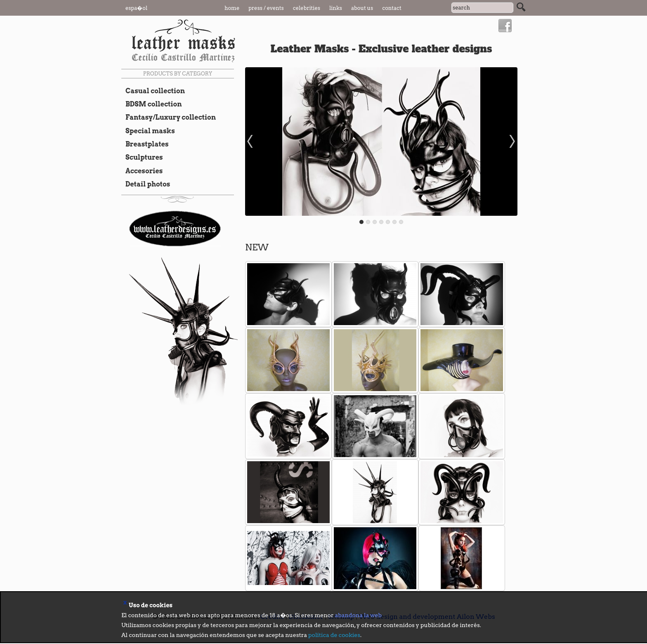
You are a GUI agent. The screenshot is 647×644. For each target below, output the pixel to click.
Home (232, 8)
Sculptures (142, 157)
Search (521, 7)
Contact (392, 8)
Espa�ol (136, 8)
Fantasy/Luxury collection (169, 117)
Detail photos (146, 184)
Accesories (142, 171)
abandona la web (358, 615)
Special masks (148, 131)
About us (362, 8)
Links (336, 8)
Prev (249, 142)
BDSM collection (152, 104)
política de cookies (334, 635)
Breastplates (145, 144)
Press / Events (266, 8)
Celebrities (307, 8)
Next (513, 142)
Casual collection (153, 91)
